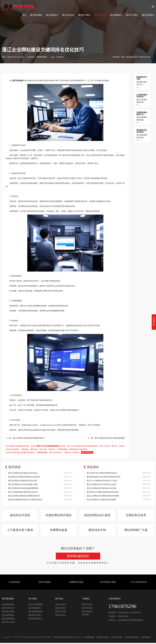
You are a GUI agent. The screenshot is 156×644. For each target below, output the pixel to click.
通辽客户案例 (84, 15)
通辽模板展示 (116, 15)
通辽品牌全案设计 (36, 620)
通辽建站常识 (60, 609)
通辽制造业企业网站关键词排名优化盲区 (24, 477)
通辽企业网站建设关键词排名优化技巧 (23, 492)
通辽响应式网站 (8, 613)
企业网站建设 (89, 638)
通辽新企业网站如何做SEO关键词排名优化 (25, 500)
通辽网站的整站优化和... (142, 134)
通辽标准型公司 (8, 609)
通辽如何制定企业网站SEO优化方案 (22, 481)
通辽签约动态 (100, 15)
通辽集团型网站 (8, 616)
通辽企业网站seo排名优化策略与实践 (23, 484)
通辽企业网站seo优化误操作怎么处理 (102, 484)
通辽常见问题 (145, 57)
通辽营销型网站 (35, 609)
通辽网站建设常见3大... (142, 81)
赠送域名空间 (97, 531)
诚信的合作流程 (20, 515)
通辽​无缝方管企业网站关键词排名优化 (102, 473)
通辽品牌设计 (52, 15)
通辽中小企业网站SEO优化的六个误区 (102, 481)
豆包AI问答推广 (117, 638)
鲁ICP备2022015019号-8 (63, 638)
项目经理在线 (87, 452)
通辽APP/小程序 (8, 623)
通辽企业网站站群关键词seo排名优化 (23, 473)
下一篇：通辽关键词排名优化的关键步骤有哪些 (106, 438)
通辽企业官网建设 (36, 606)
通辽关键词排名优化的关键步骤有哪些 (23, 488)
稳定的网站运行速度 (97, 515)
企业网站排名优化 (132, 638)
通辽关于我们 (132, 15)
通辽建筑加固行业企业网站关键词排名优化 (104, 477)
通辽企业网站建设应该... (142, 98)
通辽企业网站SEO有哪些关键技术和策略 (103, 496)
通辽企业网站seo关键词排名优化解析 (102, 500)
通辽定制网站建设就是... (142, 116)
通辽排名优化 (68, 15)
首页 (24, 15)
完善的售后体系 (136, 515)
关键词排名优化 (103, 638)
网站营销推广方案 (136, 531)
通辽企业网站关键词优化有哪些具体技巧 (24, 496)
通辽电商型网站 (8, 620)
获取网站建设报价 (78, 557)
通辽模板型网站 (8, 606)
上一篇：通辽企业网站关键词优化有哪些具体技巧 (25, 438)
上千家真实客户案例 (20, 531)
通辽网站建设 (36, 15)
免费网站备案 (59, 531)
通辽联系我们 (148, 15)
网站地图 (85, 616)
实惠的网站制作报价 (59, 515)
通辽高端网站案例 (36, 613)
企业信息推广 (146, 638)
